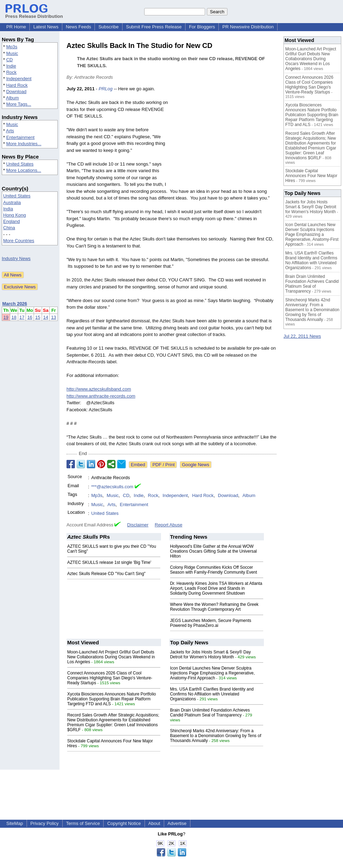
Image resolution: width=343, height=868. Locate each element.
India (8, 209)
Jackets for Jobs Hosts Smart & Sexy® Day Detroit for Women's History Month (211, 654)
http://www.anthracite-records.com (101, 396)
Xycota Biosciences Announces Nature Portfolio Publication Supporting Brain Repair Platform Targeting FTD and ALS (111, 699)
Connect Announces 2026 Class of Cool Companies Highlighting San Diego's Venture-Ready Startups (110, 678)
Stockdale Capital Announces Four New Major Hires (311, 176)
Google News (196, 465)
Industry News (16, 258)
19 (6, 317)
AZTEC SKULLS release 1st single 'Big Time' (109, 562)
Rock (12, 72)
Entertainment (20, 137)
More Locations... (24, 170)
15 (38, 317)
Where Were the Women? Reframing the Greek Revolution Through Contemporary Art (214, 607)
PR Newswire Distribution (248, 27)
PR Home (16, 27)
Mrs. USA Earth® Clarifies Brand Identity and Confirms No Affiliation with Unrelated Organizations (212, 694)
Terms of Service (83, 823)
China (9, 228)
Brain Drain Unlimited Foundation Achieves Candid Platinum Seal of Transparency (210, 713)
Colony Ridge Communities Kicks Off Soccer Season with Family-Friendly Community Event (214, 570)
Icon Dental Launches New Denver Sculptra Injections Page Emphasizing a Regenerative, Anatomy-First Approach (212, 673)
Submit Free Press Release (154, 27)
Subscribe (108, 27)
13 (54, 317)
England (12, 221)
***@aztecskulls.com (112, 487)
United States (20, 164)
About (154, 823)
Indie (11, 66)
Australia (12, 202)
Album (12, 98)
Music (12, 53)
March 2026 (15, 304)
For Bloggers (202, 27)
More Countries (19, 241)
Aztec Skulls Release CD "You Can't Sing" (106, 574)
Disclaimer (138, 525)
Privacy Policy (45, 823)
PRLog (106, 89)
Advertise (177, 823)
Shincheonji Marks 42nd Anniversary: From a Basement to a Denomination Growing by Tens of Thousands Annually (216, 736)
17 (22, 317)
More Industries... (24, 144)
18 (14, 317)
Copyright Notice (124, 823)
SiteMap (15, 823)
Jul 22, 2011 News (302, 336)
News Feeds (78, 27)
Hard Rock (17, 85)
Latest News (46, 27)
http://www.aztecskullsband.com (99, 389)
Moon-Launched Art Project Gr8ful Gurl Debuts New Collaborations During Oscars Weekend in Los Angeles (111, 657)
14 (45, 317)
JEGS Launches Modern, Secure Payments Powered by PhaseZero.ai (211, 623)
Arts (10, 131)
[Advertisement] (224, 137)
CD (10, 60)
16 (30, 317)
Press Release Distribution (34, 14)
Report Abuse (169, 525)
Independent (19, 79)
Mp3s (12, 47)
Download (16, 92)
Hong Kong (15, 215)
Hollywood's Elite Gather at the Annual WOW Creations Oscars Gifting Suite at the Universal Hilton (213, 551)
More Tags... (19, 104)
